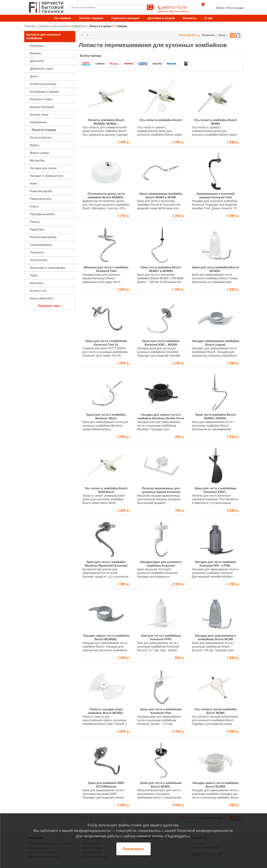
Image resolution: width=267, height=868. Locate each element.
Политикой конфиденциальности (205, 831)
